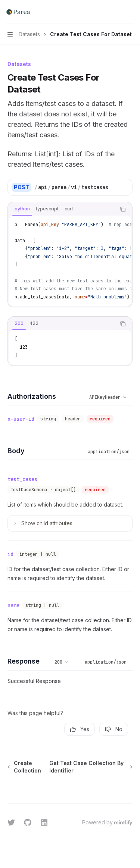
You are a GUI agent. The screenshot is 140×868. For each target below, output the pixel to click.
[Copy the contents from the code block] (123, 209)
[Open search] (116, 12)
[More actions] (130, 12)
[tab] (22, 209)
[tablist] (62, 209)
